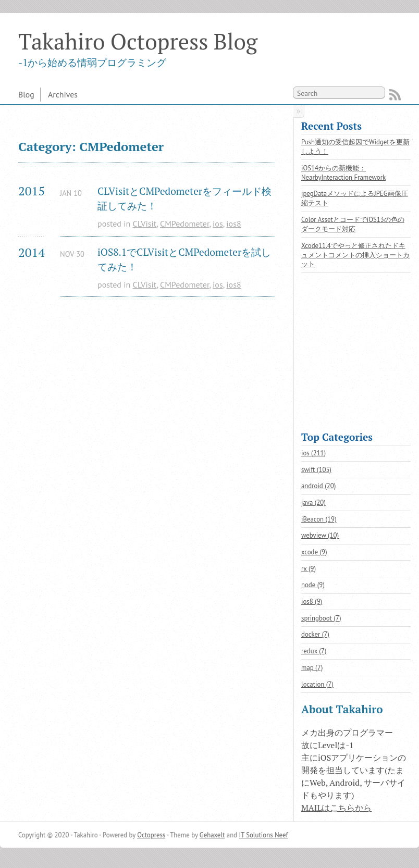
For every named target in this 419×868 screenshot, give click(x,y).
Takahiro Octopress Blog (138, 41)
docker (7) (315, 634)
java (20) (313, 503)
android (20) (318, 486)
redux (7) (314, 651)
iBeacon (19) (319, 519)
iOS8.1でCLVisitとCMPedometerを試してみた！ (184, 259)
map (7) (312, 668)
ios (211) (313, 453)
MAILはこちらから (336, 808)
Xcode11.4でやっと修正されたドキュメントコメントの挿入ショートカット (355, 255)
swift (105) (316, 470)
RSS (395, 95)
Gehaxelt (212, 835)
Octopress (151, 835)
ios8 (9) (312, 602)
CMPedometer (184, 224)
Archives (63, 94)
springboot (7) (321, 618)
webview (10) (320, 535)
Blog (26, 94)
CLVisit (145, 224)
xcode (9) (314, 552)
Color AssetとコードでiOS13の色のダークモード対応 (353, 224)
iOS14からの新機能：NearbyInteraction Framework (343, 173)
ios (218, 224)
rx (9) (309, 569)
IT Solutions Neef (263, 835)
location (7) (317, 684)
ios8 (233, 224)
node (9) (313, 585)
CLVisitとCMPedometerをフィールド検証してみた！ (184, 199)
